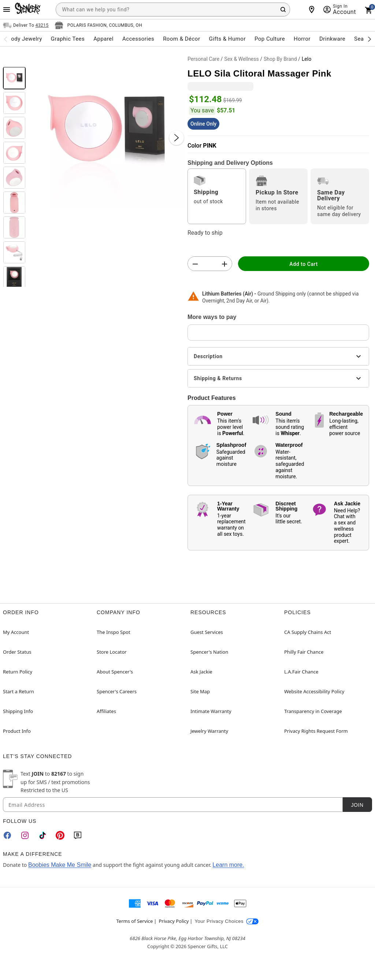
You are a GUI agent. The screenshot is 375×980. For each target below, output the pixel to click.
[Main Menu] (7, 10)
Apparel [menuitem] (103, 39)
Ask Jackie (201, 672)
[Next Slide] (177, 138)
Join (357, 805)
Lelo (307, 59)
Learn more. (228, 865)
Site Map (200, 691)
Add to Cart (303, 264)
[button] (107, 130)
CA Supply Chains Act (308, 632)
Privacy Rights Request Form (316, 731)
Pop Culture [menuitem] (270, 39)
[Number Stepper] (210, 264)
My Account (16, 632)
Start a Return (18, 691)
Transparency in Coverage (313, 711)
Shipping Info (18, 711)
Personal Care (203, 59)
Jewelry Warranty (209, 731)
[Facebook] (7, 835)
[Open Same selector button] (26, 25)
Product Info (17, 731)
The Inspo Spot (114, 632)
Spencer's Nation (209, 652)
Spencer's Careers (117, 691)
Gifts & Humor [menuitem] (227, 39)
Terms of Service (135, 921)
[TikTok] (42, 835)
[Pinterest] (60, 835)
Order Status (17, 652)
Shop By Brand (280, 59)
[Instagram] (25, 835)
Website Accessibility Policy (314, 691)
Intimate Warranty (211, 711)
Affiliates (106, 711)
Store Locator (112, 652)
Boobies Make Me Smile (60, 865)
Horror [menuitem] (302, 39)
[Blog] (78, 835)
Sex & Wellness (241, 59)
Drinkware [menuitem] (332, 39)
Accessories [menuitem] (138, 39)
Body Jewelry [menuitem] (25, 39)
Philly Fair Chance (304, 652)
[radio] (217, 196)
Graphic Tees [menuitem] (68, 39)
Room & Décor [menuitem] (181, 39)
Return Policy (18, 672)
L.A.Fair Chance (301, 672)
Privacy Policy (174, 921)
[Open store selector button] (99, 25)
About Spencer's (115, 672)
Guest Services (207, 632)
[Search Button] (283, 10)
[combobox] (173, 10)
